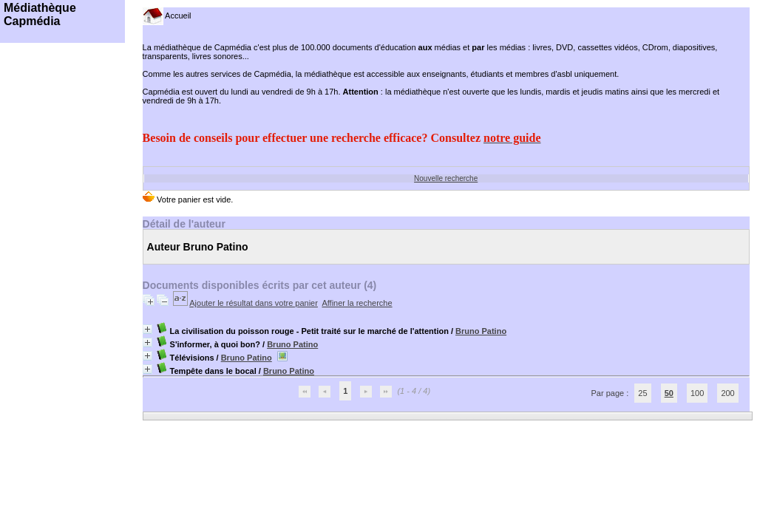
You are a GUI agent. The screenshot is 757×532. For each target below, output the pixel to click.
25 (642, 393)
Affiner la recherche (357, 303)
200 (727, 393)
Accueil (167, 16)
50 (669, 393)
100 (697, 393)
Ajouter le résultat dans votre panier (254, 303)
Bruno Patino (481, 331)
